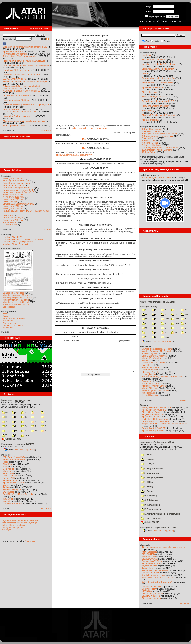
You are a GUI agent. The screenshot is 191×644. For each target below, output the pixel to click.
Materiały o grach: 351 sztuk (16, 302)
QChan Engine (10, 225)
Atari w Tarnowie (150, 92)
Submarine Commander (14, 459)
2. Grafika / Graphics (152, 131)
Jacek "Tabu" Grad (151, 384)
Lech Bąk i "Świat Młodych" (155, 356)
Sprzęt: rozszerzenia (151, 417)
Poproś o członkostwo (171, 21)
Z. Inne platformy (151, 518)
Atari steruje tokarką (151, 598)
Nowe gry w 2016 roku (13, 206)
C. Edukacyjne (150, 500)
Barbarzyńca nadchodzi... (15, 126)
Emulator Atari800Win (13, 237)
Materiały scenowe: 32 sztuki (16, 295)
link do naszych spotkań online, (156, 178)
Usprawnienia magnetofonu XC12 (19, 188)
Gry (147, 41)
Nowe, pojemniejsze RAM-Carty (157, 407)
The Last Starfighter (12, 490)
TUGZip (32, 450)
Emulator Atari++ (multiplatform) (18, 242)
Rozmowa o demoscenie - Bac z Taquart (22, 75)
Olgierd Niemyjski (150, 395)
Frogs (6, 462)
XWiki (5, 316)
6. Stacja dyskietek (152, 477)
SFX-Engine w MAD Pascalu (16, 181)
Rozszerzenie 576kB (152, 587)
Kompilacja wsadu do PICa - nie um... (159, 64)
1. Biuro (147, 455)
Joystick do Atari (149, 566)
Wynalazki (145, 545)
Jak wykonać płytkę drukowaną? (157, 582)
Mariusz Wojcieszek (151, 367)
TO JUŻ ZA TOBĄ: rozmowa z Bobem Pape (162, 377)
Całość (9, 449)
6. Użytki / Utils (149, 141)
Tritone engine (10, 222)
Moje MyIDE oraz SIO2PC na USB (158, 577)
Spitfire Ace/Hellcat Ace (14, 483)
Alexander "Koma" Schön (154, 386)
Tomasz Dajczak (150, 353)
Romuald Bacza (149, 370)
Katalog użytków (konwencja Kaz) (157, 442)
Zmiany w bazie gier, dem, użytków (158, 78)
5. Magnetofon (150, 473)
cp (184, 310)
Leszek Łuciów (149, 374)
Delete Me (147, 55)
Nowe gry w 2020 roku (13, 195)
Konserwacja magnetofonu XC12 (18, 192)
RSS (45, 39)
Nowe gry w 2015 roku (13, 208)
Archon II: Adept (11, 480)
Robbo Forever (10, 476)
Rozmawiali (146, 346)
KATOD (145, 365)
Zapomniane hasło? (150, 21)
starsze (47, 229)
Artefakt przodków (150, 120)
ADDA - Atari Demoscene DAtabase (158, 302)
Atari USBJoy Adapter (152, 412)
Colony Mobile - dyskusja (14, 525)
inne (25, 435)
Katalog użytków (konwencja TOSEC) (159, 527)
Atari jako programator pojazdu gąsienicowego (25, 121)
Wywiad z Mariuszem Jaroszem (157, 349)
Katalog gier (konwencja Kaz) (16, 400)
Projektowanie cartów (152, 563)
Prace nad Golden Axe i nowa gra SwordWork (25, 61)
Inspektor (7, 501)
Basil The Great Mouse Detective (18, 494)
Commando (8, 469)
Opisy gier (6, 455)
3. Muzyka (148, 464)
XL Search (8, 328)
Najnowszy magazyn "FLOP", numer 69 (22, 91)
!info (165, 319)
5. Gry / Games (149, 138)
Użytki (156, 41)
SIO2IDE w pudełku (151, 596)
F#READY (147, 360)
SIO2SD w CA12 (150, 559)
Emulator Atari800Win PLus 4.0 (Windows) (23, 239)
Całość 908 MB (150, 522)
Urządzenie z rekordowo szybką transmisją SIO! (25, 47)
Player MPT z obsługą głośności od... (159, 115)
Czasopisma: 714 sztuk (14, 293)
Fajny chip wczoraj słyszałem (156, 106)
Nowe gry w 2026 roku (13, 178)
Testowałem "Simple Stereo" (155, 570)
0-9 (5, 412)
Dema (167, 41)
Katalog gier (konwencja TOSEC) (17, 444)
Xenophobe (8, 473)
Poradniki (6, 176)
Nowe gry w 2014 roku (13, 220)
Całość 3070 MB (12, 439)
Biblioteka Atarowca (11, 249)
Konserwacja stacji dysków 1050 (18, 190)
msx (175, 323)
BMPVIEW (8, 215)
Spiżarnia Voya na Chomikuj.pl (17, 304)
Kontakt (5, 332)
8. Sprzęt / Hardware (152, 145)
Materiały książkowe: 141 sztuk (18, 298)
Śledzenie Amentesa (151, 372)
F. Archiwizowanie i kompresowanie (161, 514)
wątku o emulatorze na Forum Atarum (89, 128)
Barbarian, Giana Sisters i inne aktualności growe (26, 65)
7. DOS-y (147, 482)
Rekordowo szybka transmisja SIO (158, 101)
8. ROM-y (147, 486)
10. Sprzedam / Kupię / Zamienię (157, 150)
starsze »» (46, 130)
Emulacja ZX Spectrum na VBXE (18, 204)
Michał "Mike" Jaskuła (152, 358)
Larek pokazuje (10, 201)
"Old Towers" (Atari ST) (14, 457)
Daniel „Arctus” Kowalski (153, 363)
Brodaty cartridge (11, 109)
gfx (185, 314)
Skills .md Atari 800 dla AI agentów (158, 69)
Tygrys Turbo (148, 568)
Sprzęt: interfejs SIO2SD (153, 431)
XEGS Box (147, 591)
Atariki (6, 314)
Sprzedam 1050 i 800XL (153, 87)
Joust (5, 466)
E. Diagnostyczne (151, 509)
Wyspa (6, 485)
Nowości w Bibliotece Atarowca (18, 116)
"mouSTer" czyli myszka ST (155, 410)
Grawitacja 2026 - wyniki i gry (17, 70)
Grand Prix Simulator (13, 503)
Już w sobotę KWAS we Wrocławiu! (20, 56)
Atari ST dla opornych (13, 218)
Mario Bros (8, 471)
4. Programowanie (152, 468)
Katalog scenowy (149, 306)
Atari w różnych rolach (152, 593)
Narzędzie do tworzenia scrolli (17, 183)
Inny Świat (8, 499)
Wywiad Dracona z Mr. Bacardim (157, 351)
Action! (145, 73)
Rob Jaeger (147, 381)
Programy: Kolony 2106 (153, 414)
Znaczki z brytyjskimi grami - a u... (158, 97)
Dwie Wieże (8, 492)
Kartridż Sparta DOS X (14, 185)
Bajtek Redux (9, 307)
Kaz (84, 139)
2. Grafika (147, 459)
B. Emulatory (149, 496)
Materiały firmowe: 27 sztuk (16, 300)
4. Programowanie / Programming (158, 136)
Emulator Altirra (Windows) (15, 244)
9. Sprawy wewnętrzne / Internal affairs (160, 148)
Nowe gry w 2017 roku (13, 199)
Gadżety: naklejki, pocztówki (155, 419)
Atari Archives (9, 323)
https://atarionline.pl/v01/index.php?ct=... (75, 155)
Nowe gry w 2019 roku (13, 197)
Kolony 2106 (9, 478)
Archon (6, 487)
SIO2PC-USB (148, 554)
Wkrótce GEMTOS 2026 (14, 79)
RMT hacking (148, 110)
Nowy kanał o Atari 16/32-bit (16, 100)
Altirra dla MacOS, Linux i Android (158, 83)
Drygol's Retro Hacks (13, 325)
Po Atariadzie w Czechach (15, 54)
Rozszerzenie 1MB (151, 573)
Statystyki (6, 530)
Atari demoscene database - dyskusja (19, 523)
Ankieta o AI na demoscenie (16, 95)
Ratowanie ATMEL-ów (152, 561)
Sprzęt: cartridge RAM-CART (155, 421)
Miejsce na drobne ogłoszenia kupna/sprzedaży (164, 424)
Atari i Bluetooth (149, 552)
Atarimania (8, 321)
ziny (165, 337)
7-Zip (26, 450)
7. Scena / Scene (150, 143)
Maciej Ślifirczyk (149, 388)
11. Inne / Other (149, 152)
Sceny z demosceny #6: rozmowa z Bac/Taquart (26, 82)
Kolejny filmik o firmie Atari (154, 60)
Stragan (144, 405)
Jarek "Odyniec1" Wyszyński (155, 390)
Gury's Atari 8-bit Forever (14, 318)
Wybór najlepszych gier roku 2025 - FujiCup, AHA (26, 105)
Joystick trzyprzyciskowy (153, 575)
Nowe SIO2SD (149, 556)
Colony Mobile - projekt (13, 527)
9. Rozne (147, 491)
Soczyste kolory (149, 589)
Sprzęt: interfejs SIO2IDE (154, 428)
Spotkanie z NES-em (13, 51)
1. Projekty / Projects (152, 129)
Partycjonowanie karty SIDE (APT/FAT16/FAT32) (26, 211)
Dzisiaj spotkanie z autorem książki (19, 112)
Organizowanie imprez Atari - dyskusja (20, 520)
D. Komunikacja (151, 505)
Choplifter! (8, 464)
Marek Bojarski (149, 393)
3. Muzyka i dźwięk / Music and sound (160, 134)
